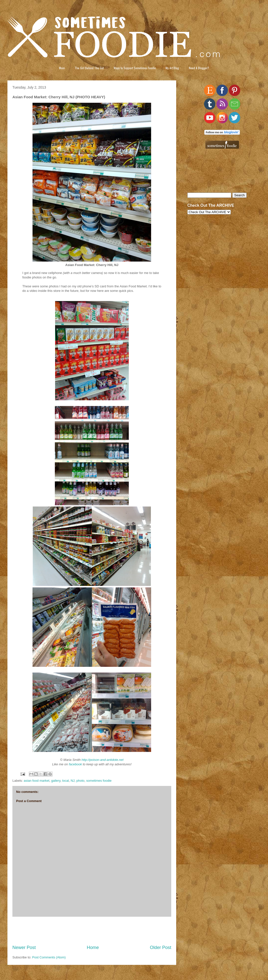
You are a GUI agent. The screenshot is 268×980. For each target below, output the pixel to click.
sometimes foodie (99, 781)
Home (93, 947)
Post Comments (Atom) (49, 957)
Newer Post (24, 947)
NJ (73, 781)
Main (62, 68)
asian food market (37, 781)
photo (81, 781)
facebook (75, 764)
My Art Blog (172, 68)
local (66, 781)
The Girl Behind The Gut (89, 68)
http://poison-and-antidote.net (103, 760)
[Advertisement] (92, 931)
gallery (56, 781)
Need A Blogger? (199, 68)
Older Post (161, 947)
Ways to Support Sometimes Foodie (135, 68)
